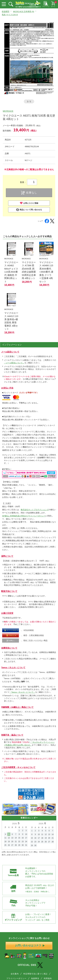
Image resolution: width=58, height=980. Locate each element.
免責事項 (35, 978)
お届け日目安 (7, 613)
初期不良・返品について (12, 735)
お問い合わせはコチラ (30, 946)
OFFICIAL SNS (30, 965)
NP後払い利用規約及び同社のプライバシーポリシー (24, 516)
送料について (7, 556)
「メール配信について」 (14, 363)
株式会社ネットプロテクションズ (35, 510)
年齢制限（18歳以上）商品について (17, 707)
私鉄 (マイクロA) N (10, 15)
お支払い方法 (7, 388)
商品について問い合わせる (29, 210)
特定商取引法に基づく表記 (35, 974)
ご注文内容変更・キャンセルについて (18, 767)
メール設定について (10, 352)
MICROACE (8, 111)
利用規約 (48, 978)
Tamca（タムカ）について (13, 668)
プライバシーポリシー (16, 978)
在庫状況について (9, 648)
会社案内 (15, 974)
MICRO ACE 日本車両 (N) (24, 11)
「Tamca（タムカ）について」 (22, 692)
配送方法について (9, 591)
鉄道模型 (6, 11)
